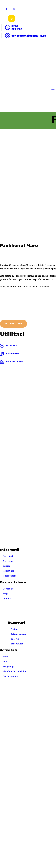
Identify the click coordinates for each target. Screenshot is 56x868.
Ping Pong (8, 666)
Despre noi (9, 589)
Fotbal (6, 657)
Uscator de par (11, 362)
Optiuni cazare (18, 634)
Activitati (8, 561)
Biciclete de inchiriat (14, 671)
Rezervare (8, 571)
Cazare (6, 566)
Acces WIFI (9, 346)
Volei (6, 661)
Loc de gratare (10, 676)
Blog (5, 593)
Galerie (15, 639)
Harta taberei (10, 576)
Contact (7, 598)
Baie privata (9, 354)
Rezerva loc (17, 644)
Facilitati (8, 556)
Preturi (14, 629)
